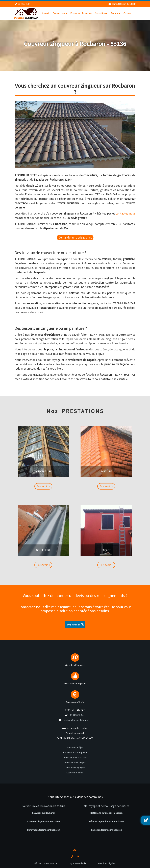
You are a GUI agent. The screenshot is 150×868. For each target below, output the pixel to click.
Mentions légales (107, 863)
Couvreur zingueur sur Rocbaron (44, 821)
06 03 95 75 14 (24, 4)
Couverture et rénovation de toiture (44, 806)
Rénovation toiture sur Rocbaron (44, 830)
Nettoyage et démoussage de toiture (106, 806)
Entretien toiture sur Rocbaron (107, 830)
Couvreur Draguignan (75, 768)
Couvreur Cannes (75, 773)
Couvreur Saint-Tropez (75, 763)
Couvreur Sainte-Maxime (75, 757)
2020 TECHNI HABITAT (46, 863)
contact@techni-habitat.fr (124, 4)
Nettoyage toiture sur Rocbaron (106, 813)
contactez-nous (126, 213)
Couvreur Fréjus (75, 747)
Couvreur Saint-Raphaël (75, 752)
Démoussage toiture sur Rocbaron (107, 821)
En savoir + (59, 486)
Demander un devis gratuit (75, 237)
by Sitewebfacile (78, 863)
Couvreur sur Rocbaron (44, 813)
